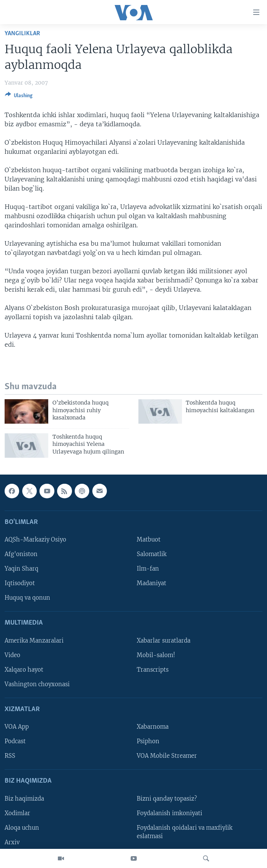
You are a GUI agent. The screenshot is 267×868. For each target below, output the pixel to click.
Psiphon (148, 741)
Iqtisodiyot (20, 583)
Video (12, 655)
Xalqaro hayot (24, 670)
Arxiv (12, 842)
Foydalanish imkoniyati (170, 813)
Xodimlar (17, 813)
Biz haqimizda (24, 799)
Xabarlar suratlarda (164, 641)
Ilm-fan (148, 569)
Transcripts (153, 670)
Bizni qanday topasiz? (167, 799)
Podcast (15, 741)
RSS (10, 756)
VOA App (17, 727)
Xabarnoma (153, 727)
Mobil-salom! (156, 655)
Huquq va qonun (27, 598)
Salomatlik (152, 554)
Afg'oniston (21, 554)
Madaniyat (152, 583)
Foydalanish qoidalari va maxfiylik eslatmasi (185, 832)
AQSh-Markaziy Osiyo (35, 540)
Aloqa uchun (22, 828)
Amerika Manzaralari (34, 641)
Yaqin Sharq (21, 569)
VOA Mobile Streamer (167, 756)
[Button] (19, 97)
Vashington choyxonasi (37, 684)
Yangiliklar (22, 33)
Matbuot (149, 540)
